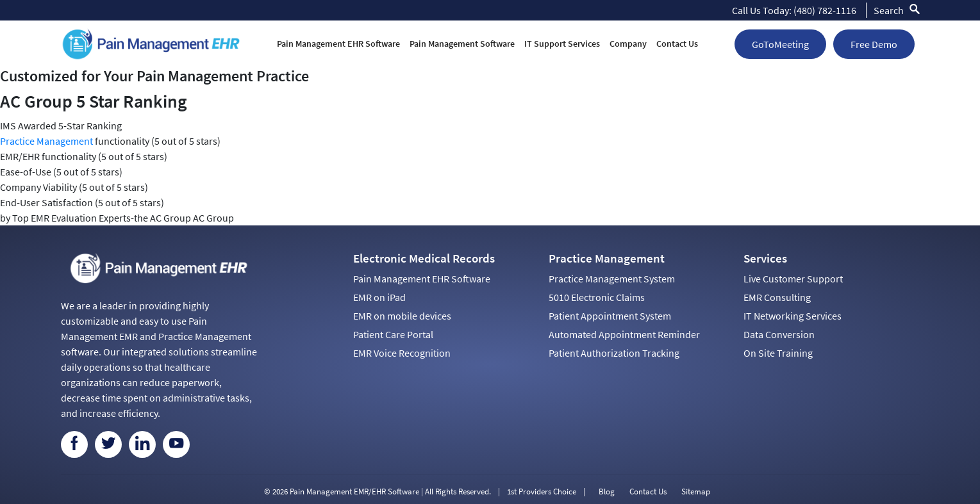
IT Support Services (562, 44)
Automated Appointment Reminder (624, 334)
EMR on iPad (379, 297)
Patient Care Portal (393, 334)
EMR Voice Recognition (402, 353)
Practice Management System (612, 279)
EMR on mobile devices (402, 316)
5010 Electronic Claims (597, 297)
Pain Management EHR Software (338, 44)
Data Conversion (779, 334)
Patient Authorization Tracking (614, 353)
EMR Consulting (777, 297)
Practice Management (46, 141)
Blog (607, 491)
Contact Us (677, 44)
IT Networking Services (793, 316)
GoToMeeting (780, 44)
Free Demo (874, 44)
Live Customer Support (793, 279)
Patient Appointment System (610, 316)
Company (628, 44)
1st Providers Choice (542, 491)
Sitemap (696, 491)
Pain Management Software (462, 44)
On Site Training (778, 353)
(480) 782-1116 (825, 10)
